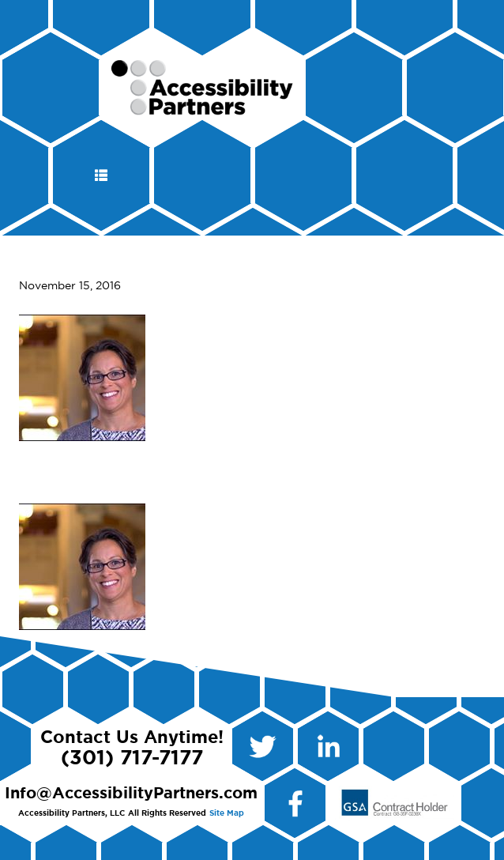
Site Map (227, 813)
